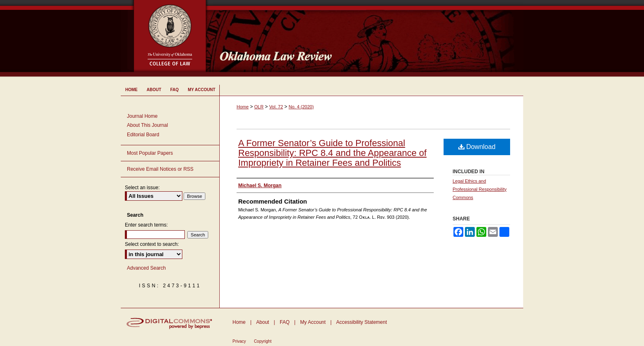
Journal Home (142, 116)
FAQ (285, 322)
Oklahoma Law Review (368, 39)
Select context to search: (152, 244)
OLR (259, 107)
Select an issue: (142, 188)
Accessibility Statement (362, 322)
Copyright (263, 341)
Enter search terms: (146, 225)
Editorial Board (143, 135)
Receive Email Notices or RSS (160, 169)
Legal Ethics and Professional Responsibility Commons (480, 189)
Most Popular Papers (150, 153)
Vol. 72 (276, 107)
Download (477, 147)
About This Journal (147, 125)
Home (243, 107)
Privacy (239, 341)
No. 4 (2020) (301, 107)
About (263, 322)
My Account (313, 322)
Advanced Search (146, 268)
